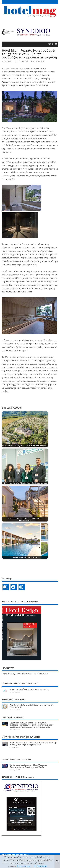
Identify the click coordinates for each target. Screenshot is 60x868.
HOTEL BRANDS (39, 62)
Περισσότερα (24, 866)
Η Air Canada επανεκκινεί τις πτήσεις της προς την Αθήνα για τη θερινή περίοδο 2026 (33, 744)
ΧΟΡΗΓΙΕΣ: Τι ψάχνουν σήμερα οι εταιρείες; (29, 689)
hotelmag (8, 62)
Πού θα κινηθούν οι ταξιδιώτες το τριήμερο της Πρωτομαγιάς (32, 706)
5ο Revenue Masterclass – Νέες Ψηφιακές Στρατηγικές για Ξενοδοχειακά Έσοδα (28, 766)
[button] (51, 44)
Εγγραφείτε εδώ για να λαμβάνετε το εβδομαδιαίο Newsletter (25, 674)
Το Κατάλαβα (40, 866)
